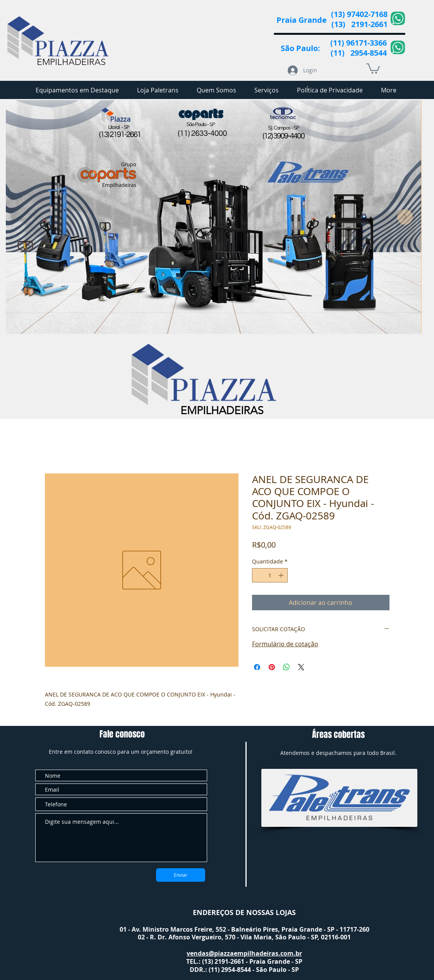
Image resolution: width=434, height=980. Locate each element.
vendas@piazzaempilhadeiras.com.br (244, 953)
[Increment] (282, 575)
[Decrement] (258, 575)
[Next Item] (405, 217)
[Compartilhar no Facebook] (257, 667)
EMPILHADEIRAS (71, 62)
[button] (373, 68)
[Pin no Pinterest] (272, 667)
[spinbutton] (270, 575)
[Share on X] (301, 667)
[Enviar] (181, 875)
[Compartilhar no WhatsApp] (286, 667)
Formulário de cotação (285, 644)
